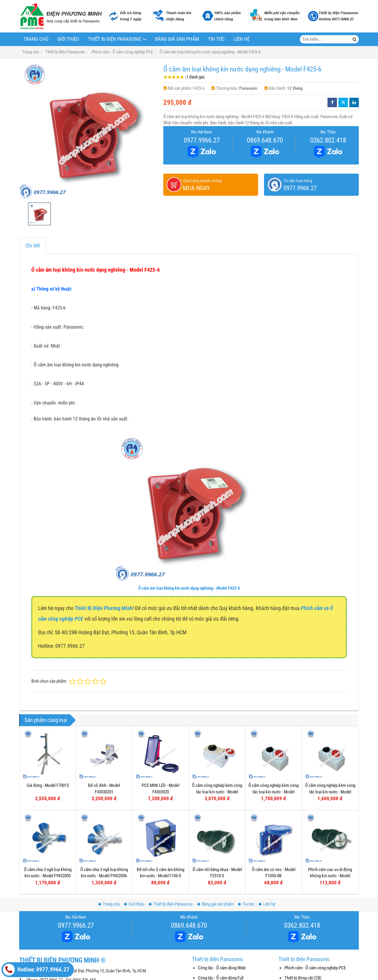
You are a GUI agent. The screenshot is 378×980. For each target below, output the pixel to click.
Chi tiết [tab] (33, 246)
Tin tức (216, 39)
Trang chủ (36, 39)
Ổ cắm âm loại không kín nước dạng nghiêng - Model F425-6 (189, 588)
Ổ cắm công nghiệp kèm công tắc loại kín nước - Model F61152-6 (273, 792)
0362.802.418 (328, 140)
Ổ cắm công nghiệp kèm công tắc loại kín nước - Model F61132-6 (330, 792)
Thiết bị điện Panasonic (115, 39)
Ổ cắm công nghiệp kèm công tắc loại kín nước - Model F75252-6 (217, 792)
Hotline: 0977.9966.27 (36, 970)
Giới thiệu (68, 39)
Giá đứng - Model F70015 (48, 785)
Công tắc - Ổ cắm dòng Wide (222, 968)
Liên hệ (242, 39)
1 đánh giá (195, 77)
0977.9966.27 (202, 140)
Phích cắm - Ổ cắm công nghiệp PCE (315, 968)
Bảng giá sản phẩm (177, 39)
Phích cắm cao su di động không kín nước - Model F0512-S (330, 825)
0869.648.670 (265, 140)
